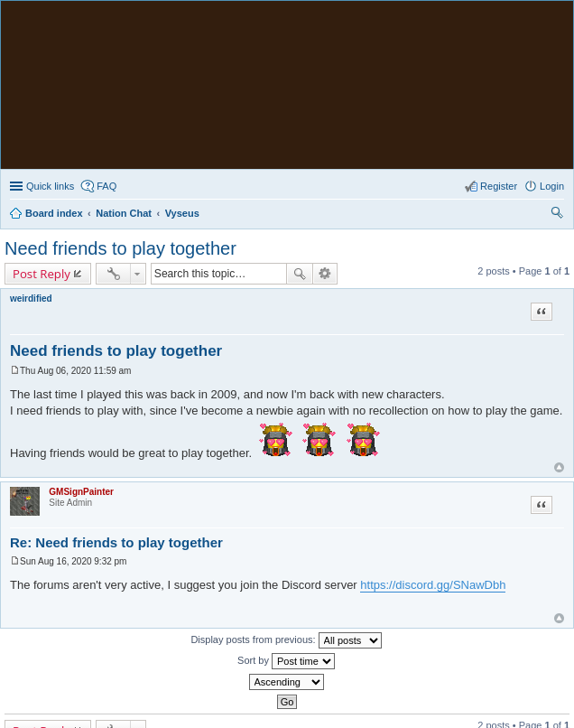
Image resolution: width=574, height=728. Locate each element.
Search (300, 274)
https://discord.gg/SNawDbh (433, 585)
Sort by (286, 661)
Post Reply (42, 274)
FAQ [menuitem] (106, 186)
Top (559, 467)
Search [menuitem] (557, 215)
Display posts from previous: (286, 640)
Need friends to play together (120, 248)
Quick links (50, 186)
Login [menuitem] (552, 186)
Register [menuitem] (499, 186)
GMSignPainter (81, 492)
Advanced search (325, 274)
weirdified (31, 299)
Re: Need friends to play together (116, 542)
